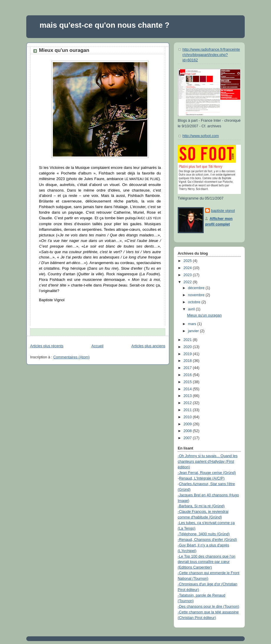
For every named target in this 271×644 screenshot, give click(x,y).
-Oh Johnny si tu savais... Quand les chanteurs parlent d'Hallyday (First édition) (208, 462)
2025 (188, 261)
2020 (188, 347)
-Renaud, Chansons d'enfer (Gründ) (207, 540)
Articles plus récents (47, 346)
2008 (188, 431)
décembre (197, 288)
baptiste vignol (223, 211)
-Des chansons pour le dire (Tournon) (208, 607)
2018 (188, 361)
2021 (188, 340)
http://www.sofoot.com (201, 136)
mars (193, 324)
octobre (195, 302)
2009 (188, 424)
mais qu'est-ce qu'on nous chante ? (105, 25)
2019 (188, 354)
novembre (197, 295)
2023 (188, 275)
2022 (188, 282)
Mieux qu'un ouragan (64, 50)
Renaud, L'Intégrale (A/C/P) (202, 478)
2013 (188, 396)
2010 (188, 417)
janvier (194, 331)
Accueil (98, 346)
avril (192, 309)
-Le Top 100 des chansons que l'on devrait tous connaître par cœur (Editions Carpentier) (206, 562)
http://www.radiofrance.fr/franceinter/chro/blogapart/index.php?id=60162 (211, 55)
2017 (188, 368)
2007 (188, 438)
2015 (188, 382)
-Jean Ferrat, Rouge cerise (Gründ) (207, 473)
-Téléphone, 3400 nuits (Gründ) (204, 534)
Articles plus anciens (148, 346)
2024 (188, 268)
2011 (188, 410)
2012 (188, 403)
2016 (188, 375)
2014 (188, 389)
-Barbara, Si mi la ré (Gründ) (201, 506)
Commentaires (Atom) (72, 357)
